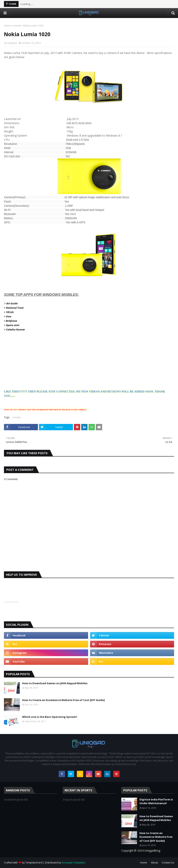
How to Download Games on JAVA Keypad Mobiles (55, 683)
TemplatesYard (34, 863)
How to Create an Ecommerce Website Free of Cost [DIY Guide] (63, 700)
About (154, 863)
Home (7, 26)
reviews (17, 26)
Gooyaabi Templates (73, 863)
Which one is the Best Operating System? (50, 717)
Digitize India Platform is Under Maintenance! (156, 801)
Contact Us (168, 863)
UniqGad (12, 43)
